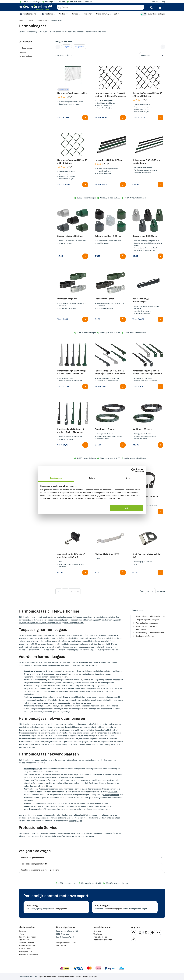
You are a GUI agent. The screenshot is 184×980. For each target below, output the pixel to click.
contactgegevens (60, 909)
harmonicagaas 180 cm (52, 623)
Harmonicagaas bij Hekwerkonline (150, 616)
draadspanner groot (85, 798)
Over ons (155, 2)
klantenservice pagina (113, 909)
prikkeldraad (29, 801)
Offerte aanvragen (103, 14)
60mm (49, 786)
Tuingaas (66, 47)
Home (21, 20)
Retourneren (24, 940)
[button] (153, 7)
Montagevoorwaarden (66, 977)
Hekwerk (30, 20)
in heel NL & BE (55, 2)
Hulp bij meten (25, 949)
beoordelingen (32, 2)
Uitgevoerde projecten (103, 940)
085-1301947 (62, 946)
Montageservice (25, 951)
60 (116, 774)
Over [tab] (128, 478)
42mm (40, 786)
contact (85, 836)
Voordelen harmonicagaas (147, 623)
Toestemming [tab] (56, 478)
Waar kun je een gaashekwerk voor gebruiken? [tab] (92, 870)
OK (127, 508)
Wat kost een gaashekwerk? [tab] (92, 858)
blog (92, 650)
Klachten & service (26, 943)
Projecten (88, 14)
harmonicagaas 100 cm (95, 620)
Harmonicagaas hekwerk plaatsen (150, 633)
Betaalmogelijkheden (27, 937)
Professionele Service (145, 636)
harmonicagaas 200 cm (74, 623)
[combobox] (100, 7)
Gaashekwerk (42, 20)
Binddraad (28, 803)
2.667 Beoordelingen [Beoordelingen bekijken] (157, 14)
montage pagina (75, 821)
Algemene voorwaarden (48, 977)
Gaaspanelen (79, 47)
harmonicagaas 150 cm (32, 623)
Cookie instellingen (90, 977)
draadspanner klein (111, 795)
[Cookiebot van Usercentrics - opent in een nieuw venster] (133, 470)
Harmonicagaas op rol (33, 769)
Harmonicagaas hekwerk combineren (147, 628)
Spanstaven (28, 806)
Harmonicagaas (25, 56)
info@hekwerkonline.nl (66, 943)
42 (121, 774)
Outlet (117, 14)
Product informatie (27, 946)
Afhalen (22, 934)
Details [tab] (92, 478)
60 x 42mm (113, 792)
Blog (164, 2)
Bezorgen (23, 931)
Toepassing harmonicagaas (148, 620)
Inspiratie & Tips (100, 937)
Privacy (79, 977)
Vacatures (98, 934)
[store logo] (35, 7)
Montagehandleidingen (28, 954)
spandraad (69, 798)
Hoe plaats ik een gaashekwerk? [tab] (92, 864)
